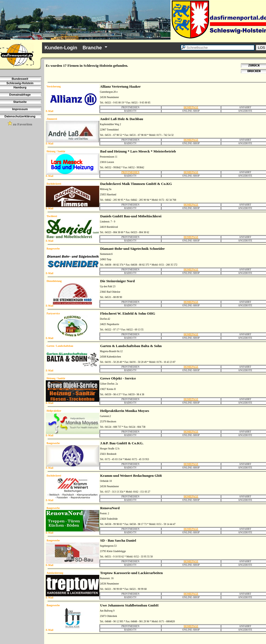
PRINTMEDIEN (130, 172)
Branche (92, 48)
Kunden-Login (61, 48)
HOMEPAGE (191, 107)
